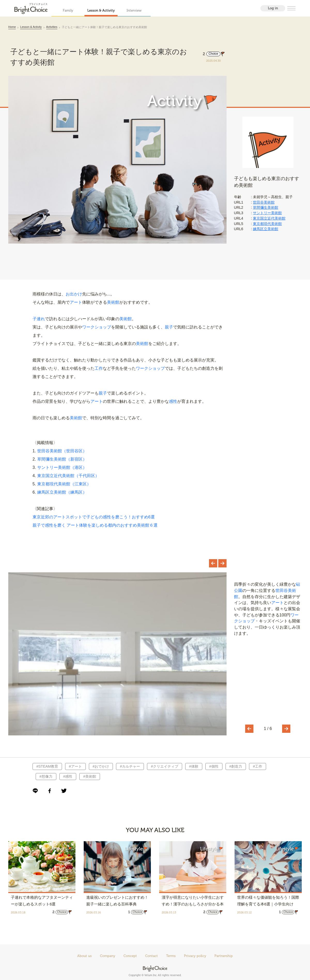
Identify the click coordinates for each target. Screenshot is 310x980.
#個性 (213, 767)
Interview (134, 10)
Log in (273, 8)
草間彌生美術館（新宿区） (62, 460)
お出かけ (74, 295)
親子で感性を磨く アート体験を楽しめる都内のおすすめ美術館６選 (95, 526)
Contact (152, 956)
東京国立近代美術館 (269, 218)
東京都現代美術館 (267, 224)
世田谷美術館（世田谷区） (62, 451)
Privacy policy (195, 956)
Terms (171, 956)
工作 (99, 369)
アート (76, 303)
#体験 (193, 767)
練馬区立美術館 (266, 229)
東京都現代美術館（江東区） (64, 484)
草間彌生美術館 (266, 207)
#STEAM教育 (47, 767)
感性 (173, 402)
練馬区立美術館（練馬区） (62, 493)
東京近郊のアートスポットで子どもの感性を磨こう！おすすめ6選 (94, 517)
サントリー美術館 (267, 213)
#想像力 (45, 777)
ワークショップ (97, 328)
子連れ (39, 319)
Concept (130, 956)
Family (68, 10)
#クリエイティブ (164, 767)
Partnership (224, 956)
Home (12, 27)
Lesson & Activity (101, 10)
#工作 (257, 767)
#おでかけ (100, 767)
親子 (169, 328)
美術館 (113, 303)
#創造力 (235, 767)
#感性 (67, 777)
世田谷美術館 (264, 202)
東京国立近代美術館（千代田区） (68, 476)
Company (108, 956)
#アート (75, 767)
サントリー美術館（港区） (62, 468)
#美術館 (89, 777)
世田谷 (282, 591)
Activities (52, 27)
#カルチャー (129, 767)
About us (84, 956)
